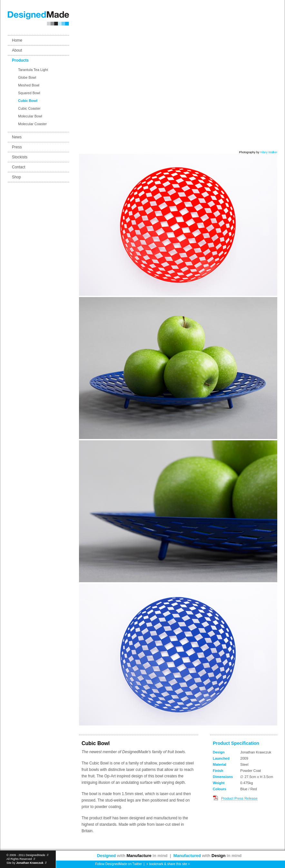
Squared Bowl (29, 93)
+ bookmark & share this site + (168, 864)
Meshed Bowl (29, 85)
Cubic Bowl (28, 101)
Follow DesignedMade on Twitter (118, 864)
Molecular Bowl (30, 116)
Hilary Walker (269, 152)
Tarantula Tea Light (33, 70)
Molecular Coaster (32, 124)
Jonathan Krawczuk (30, 863)
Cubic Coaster (29, 108)
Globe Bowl (27, 77)
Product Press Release (239, 798)
